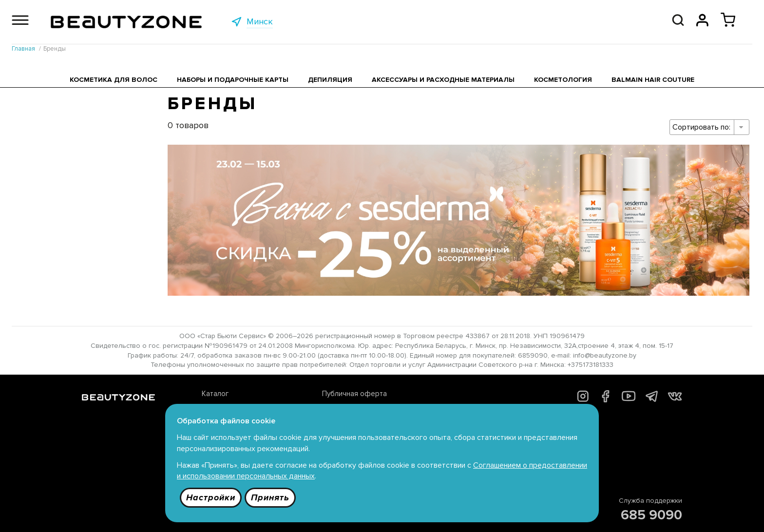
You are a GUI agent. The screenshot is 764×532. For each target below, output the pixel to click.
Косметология (563, 80)
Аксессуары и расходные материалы (443, 80)
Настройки (211, 497)
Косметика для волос (114, 80)
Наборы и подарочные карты (233, 80)
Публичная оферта (354, 394)
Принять (270, 497)
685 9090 (651, 515)
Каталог (215, 394)
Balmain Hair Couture (653, 80)
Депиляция (330, 80)
